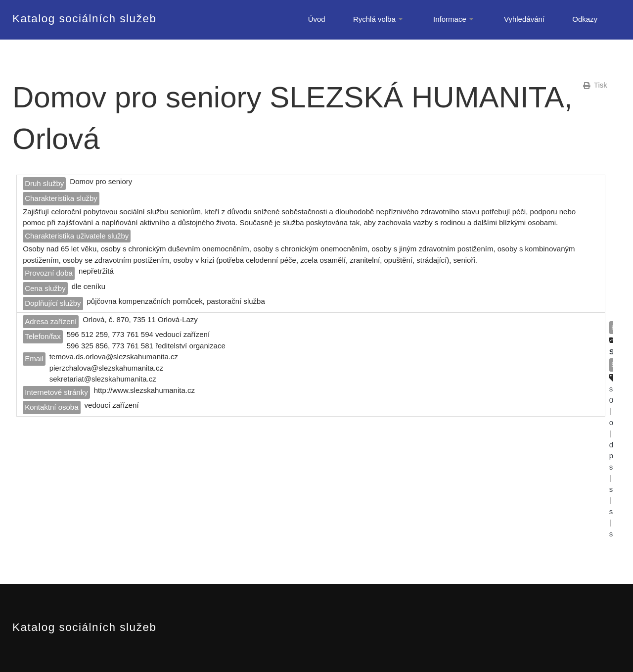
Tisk (595, 85)
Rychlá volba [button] (379, 19)
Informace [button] (455, 19)
